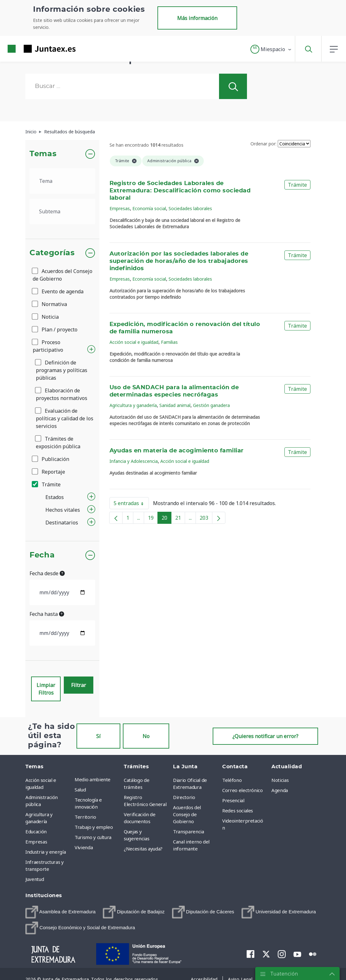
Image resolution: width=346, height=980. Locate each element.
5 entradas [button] (131, 504)
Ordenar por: (263, 144)
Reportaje (49, 472)
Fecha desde (47, 573)
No (146, 736)
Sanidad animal (175, 405)
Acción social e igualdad (134, 342)
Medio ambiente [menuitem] (93, 779)
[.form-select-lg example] (62, 181)
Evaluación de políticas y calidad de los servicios (65, 418)
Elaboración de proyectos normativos (62, 394)
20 (166, 519)
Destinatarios (62, 523)
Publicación (51, 459)
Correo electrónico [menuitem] (243, 790)
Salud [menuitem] (80, 790)
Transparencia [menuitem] (188, 831)
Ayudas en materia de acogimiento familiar (177, 451)
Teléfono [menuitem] (232, 780)
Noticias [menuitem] (280, 780)
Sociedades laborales (190, 208)
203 (206, 519)
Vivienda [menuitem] (84, 847)
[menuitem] (60, 912)
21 (180, 519)
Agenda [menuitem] (280, 790)
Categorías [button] (52, 253)
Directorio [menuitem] (184, 797)
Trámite (47, 484)
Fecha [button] (42, 555)
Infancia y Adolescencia (134, 461)
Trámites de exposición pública (58, 443)
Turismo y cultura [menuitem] (93, 837)
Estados (55, 497)
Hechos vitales (63, 510)
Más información (197, 18)
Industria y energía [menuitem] (46, 852)
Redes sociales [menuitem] (238, 810)
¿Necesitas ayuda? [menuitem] (143, 849)
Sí (98, 736)
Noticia (46, 317)
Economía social (149, 208)
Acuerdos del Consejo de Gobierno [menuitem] (187, 814)
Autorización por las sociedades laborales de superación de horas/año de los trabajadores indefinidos (179, 261)
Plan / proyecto (55, 330)
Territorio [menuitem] (85, 817)
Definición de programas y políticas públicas (62, 370)
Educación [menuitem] (36, 831)
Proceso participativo (48, 346)
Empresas (120, 208)
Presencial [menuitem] (233, 800)
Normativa (50, 304)
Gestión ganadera (211, 405)
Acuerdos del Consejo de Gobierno (63, 275)
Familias (169, 342)
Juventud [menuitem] (35, 879)
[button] (271, 49)
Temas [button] (43, 154)
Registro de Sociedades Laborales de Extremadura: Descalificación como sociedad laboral (180, 191)
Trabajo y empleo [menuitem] (94, 827)
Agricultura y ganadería (133, 405)
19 (153, 519)
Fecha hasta (47, 614)
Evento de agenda (58, 291)
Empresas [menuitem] (36, 842)
